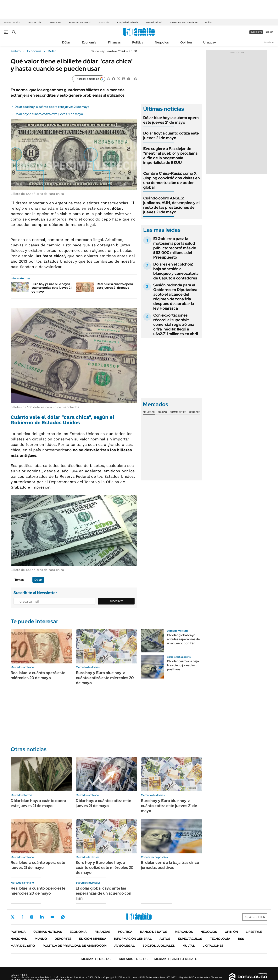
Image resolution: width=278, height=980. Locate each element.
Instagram (32, 917)
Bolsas (162, 412)
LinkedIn (42, 917)
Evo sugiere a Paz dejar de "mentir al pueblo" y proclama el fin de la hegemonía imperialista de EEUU (170, 156)
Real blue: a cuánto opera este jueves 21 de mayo (115, 286)
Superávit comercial (80, 22)
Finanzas (114, 42)
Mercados (55, 22)
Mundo (41, 939)
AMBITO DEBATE (176, 959)
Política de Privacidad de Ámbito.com (75, 946)
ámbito (16, 51)
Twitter (13, 917)
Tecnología (220, 939)
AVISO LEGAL (125, 946)
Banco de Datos (154, 932)
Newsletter (269, 42)
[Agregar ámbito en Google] (89, 79)
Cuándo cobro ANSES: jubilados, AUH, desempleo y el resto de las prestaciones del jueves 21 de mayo (171, 205)
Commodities (178, 412)
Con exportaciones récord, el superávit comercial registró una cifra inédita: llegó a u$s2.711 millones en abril (176, 324)
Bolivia (209, 22)
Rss (241, 939)
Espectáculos (190, 939)
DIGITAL (96, 959)
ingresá (269, 32)
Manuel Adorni (154, 22)
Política (138, 42)
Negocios (162, 42)
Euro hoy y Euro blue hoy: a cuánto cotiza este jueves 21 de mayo (52, 288)
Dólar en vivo (35, 22)
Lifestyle (254, 932)
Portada (18, 932)
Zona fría (104, 22)
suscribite (256, 32)
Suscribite (116, 601)
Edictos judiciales (159, 946)
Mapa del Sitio (23, 946)
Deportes (63, 939)
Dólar (66, 42)
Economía (89, 42)
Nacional (19, 939)
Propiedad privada (128, 22)
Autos (165, 939)
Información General (133, 939)
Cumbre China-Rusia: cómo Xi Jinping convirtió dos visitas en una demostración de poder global (172, 180)
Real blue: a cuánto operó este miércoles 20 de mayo (38, 675)
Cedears (195, 412)
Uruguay (210, 42)
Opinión (186, 42)
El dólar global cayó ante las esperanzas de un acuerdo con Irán (183, 639)
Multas (189, 946)
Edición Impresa (93, 939)
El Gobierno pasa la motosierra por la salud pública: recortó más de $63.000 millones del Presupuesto (175, 248)
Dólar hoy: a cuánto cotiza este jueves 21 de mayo (49, 114)
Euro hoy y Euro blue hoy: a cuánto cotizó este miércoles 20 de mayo (105, 678)
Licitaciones (213, 946)
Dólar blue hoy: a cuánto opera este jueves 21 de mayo (52, 107)
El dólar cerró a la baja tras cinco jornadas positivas (183, 665)
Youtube (52, 917)
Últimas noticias (48, 932)
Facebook (22, 917)
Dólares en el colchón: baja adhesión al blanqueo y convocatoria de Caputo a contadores (176, 271)
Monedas (149, 412)
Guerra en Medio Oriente (184, 22)
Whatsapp (63, 917)
